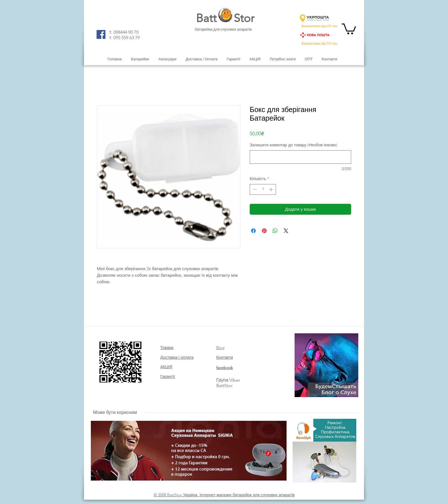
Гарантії (168, 376)
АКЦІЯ (166, 367)
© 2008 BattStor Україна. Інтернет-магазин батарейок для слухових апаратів (224, 495)
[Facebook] (101, 34)
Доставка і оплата (177, 357)
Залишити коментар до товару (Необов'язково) (293, 145)
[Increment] (272, 189)
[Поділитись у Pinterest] (264, 231)
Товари (167, 348)
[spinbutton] (263, 189)
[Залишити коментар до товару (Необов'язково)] (300, 157)
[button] (349, 28)
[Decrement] (254, 189)
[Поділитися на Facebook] (253, 231)
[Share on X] (286, 231)
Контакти (225, 357)
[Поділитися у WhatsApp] (275, 231)
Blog (220, 348)
